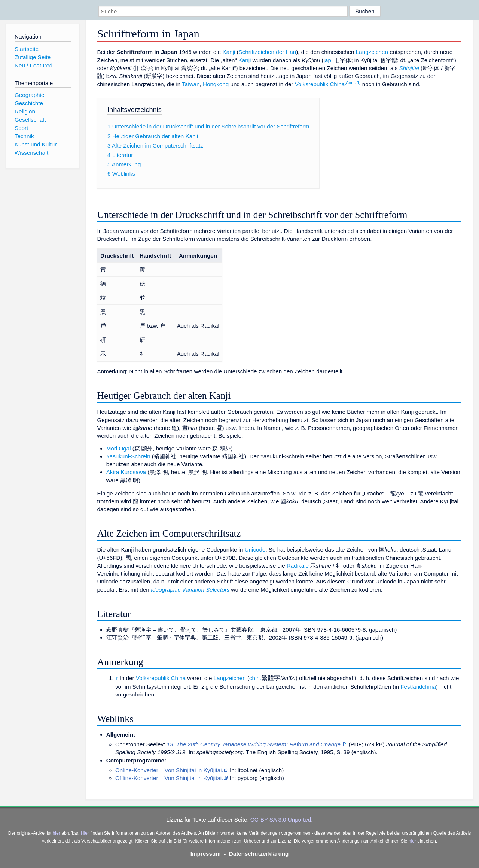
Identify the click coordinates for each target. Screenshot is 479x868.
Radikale (298, 566)
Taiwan (191, 84)
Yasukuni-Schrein (128, 456)
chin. (255, 678)
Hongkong (216, 84)
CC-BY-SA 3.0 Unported (281, 820)
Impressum (206, 854)
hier (57, 833)
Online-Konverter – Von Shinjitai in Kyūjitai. (169, 770)
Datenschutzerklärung (259, 854)
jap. (328, 60)
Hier (85, 833)
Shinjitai (409, 68)
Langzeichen (372, 52)
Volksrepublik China (320, 84)
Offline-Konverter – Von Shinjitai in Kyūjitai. (169, 778)
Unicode (255, 550)
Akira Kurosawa (126, 472)
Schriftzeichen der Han (268, 52)
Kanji (229, 52)
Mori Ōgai (119, 448)
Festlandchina (418, 687)
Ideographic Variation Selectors (190, 590)
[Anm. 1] (353, 82)
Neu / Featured (33, 65)
